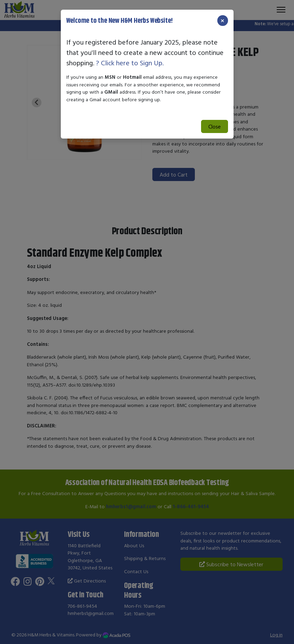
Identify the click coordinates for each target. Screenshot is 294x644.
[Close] (222, 21)
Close (215, 126)
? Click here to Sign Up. (130, 63)
